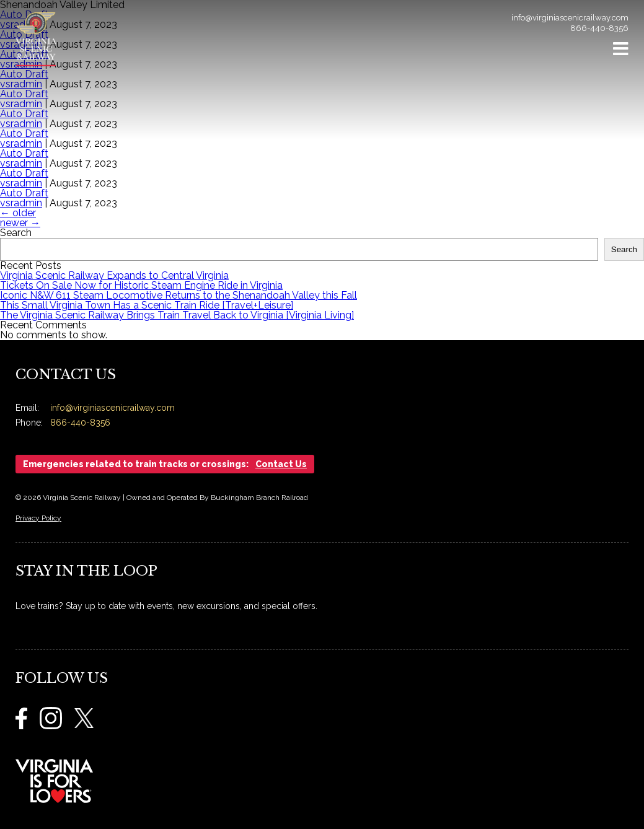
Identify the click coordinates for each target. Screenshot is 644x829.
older (18, 213)
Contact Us (281, 464)
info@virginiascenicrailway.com (570, 18)
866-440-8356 (599, 28)
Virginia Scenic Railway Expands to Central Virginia (114, 275)
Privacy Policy (38, 518)
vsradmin (21, 163)
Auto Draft (24, 173)
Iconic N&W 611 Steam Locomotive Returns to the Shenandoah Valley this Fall (179, 295)
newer (20, 223)
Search (16, 233)
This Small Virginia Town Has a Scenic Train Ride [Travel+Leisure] (147, 305)
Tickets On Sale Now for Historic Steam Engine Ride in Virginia (141, 285)
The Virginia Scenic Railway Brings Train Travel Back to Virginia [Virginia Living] (177, 315)
